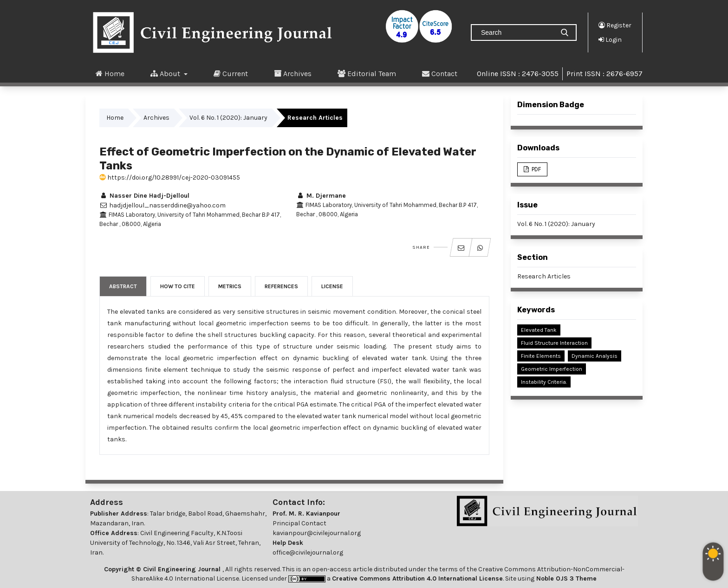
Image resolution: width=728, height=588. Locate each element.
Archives (293, 73)
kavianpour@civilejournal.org (317, 533)
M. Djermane (321, 196)
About (166, 73)
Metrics (230, 286)
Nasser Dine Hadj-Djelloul (144, 196)
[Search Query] (516, 32)
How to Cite (178, 286)
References (281, 286)
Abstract (123, 286)
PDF (536, 169)
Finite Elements (541, 356)
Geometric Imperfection (552, 369)
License (332, 286)
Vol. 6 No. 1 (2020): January (228, 118)
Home (110, 73)
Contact (440, 73)
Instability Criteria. (544, 382)
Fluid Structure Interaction (554, 343)
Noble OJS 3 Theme (565, 578)
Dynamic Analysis (595, 356)
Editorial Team (367, 73)
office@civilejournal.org (308, 552)
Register (615, 25)
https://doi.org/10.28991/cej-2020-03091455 (170, 178)
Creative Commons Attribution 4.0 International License (417, 578)
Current (231, 73)
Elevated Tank (539, 330)
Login (610, 39)
